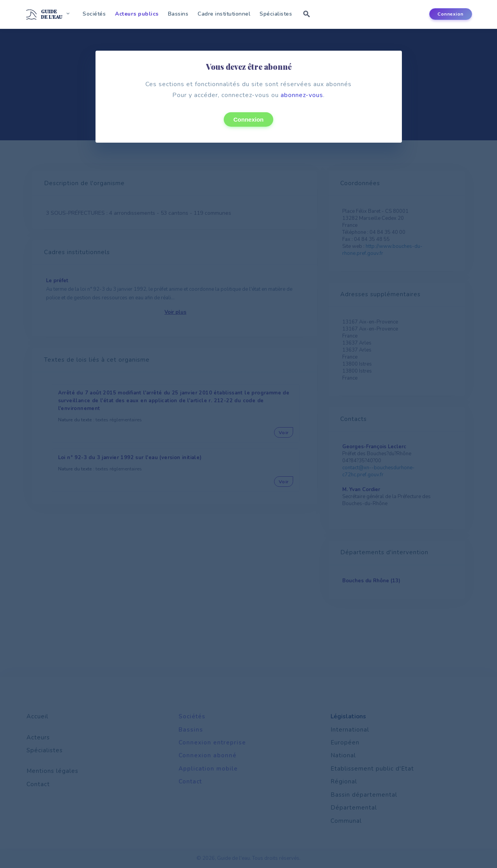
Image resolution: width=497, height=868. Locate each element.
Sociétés (94, 14)
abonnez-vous (302, 95)
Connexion (249, 119)
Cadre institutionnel (224, 14)
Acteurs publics (137, 14)
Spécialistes (276, 14)
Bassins (178, 14)
